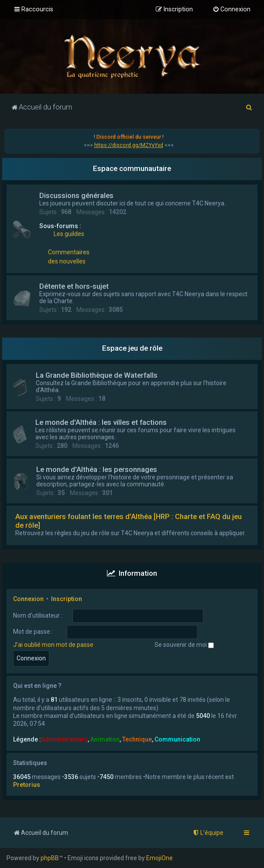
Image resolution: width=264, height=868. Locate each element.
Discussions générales (76, 195)
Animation (105, 739)
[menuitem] (231, 10)
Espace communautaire (132, 168)
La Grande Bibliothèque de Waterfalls (97, 375)
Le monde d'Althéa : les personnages (97, 469)
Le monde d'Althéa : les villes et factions (101, 422)
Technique (137, 739)
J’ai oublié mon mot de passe (53, 645)
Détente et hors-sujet (74, 286)
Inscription (67, 599)
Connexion (28, 599)
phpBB (50, 858)
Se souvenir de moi (184, 645)
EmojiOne (159, 858)
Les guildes (69, 234)
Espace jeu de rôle (132, 348)
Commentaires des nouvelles (69, 257)
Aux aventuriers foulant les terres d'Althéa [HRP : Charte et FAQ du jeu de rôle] (129, 521)
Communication (177, 739)
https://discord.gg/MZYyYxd (129, 145)
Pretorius (27, 785)
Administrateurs (64, 739)
